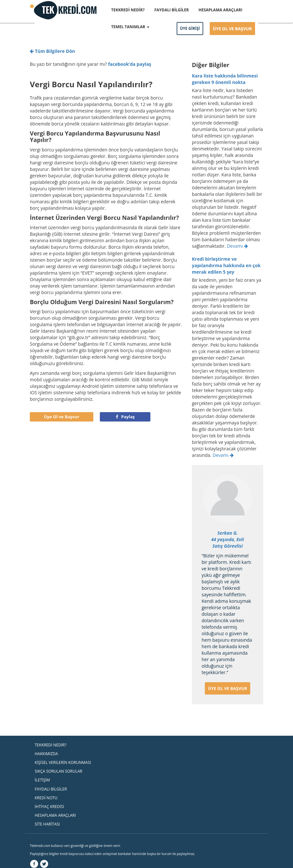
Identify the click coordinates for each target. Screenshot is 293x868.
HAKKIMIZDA (46, 754)
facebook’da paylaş (129, 64)
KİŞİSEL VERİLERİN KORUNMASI (63, 762)
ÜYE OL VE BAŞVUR (233, 29)
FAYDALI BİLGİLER (171, 10)
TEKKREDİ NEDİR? (128, 10)
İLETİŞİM (42, 780)
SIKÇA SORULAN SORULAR (59, 771)
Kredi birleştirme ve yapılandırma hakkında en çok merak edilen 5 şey (226, 265)
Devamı (237, 246)
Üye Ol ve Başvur (61, 417)
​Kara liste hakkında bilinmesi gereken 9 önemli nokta (225, 79)
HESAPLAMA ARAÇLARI (221, 10)
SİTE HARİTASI (47, 824)
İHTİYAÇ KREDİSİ (49, 807)
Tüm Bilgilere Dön (53, 51)
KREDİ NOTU (46, 798)
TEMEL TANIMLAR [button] (130, 27)
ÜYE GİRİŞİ (190, 28)
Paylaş (125, 417)
